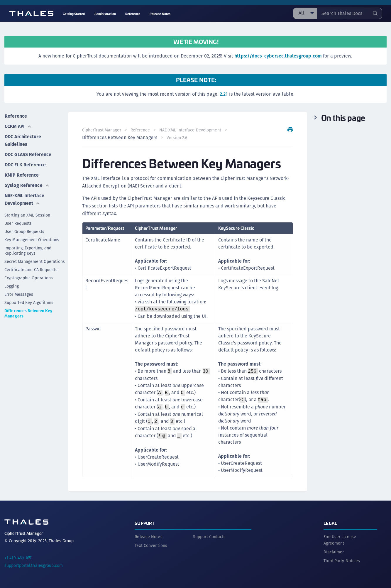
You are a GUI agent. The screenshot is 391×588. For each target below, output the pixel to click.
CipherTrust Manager (102, 130)
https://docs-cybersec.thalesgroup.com (278, 56)
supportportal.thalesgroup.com (34, 565)
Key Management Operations (32, 237)
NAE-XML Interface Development (25, 197)
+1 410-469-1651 (19, 558)
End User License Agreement (340, 540)
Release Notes (148, 537)
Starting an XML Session (27, 213)
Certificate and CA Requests (31, 267)
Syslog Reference (27, 183)
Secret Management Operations (35, 259)
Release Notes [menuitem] (160, 14)
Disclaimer (334, 552)
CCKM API (18, 126)
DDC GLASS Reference (28, 153)
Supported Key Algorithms (29, 300)
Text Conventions (151, 545)
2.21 (224, 94)
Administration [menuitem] (105, 14)
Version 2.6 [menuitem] (177, 138)
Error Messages (19, 292)
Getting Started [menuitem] (74, 14)
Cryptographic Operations (29, 276)
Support (145, 523)
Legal (330, 523)
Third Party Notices (342, 561)
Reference (16, 116)
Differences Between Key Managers (28, 311)
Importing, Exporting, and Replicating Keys (28, 248)
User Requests (18, 221)
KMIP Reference (22, 173)
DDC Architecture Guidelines (23, 140)
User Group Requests (24, 229)
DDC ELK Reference (25, 163)
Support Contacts (209, 537)
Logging (12, 284)
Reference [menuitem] (133, 14)
